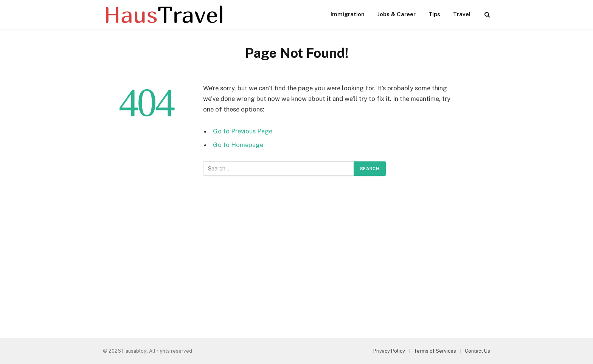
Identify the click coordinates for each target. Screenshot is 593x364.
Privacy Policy (389, 351)
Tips (434, 14)
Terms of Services (435, 351)
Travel (462, 14)
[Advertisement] (296, 259)
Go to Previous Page (243, 131)
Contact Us (477, 351)
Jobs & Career (397, 14)
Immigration (348, 14)
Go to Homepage (238, 145)
